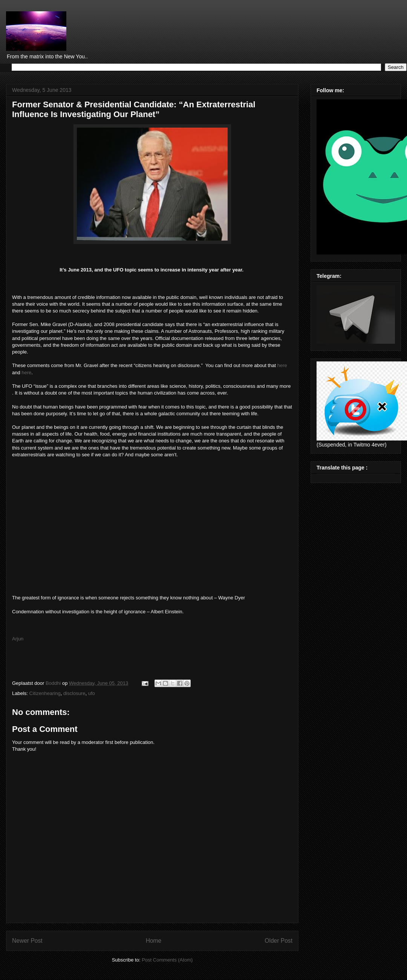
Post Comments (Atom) (167, 960)
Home (154, 941)
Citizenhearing (45, 693)
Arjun (18, 639)
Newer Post (27, 941)
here (282, 365)
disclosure (74, 693)
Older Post (278, 941)
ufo (92, 693)
